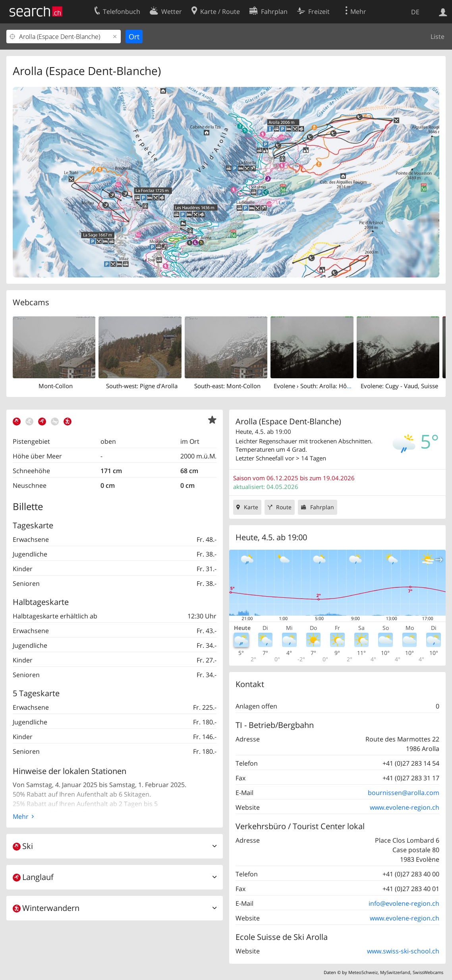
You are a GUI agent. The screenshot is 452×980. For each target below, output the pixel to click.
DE (415, 12)
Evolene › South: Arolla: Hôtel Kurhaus (326, 386)
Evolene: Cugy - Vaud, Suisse (399, 386)
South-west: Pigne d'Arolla (142, 386)
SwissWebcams (428, 972)
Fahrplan (322, 507)
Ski (23, 846)
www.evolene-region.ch (405, 807)
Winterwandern (46, 908)
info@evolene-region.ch (404, 903)
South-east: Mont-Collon (227, 386)
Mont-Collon (56, 386)
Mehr (21, 816)
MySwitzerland (395, 972)
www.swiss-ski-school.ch (403, 951)
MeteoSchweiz (363, 972)
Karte (251, 507)
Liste (438, 37)
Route (284, 507)
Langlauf (33, 877)
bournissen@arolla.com (404, 793)
